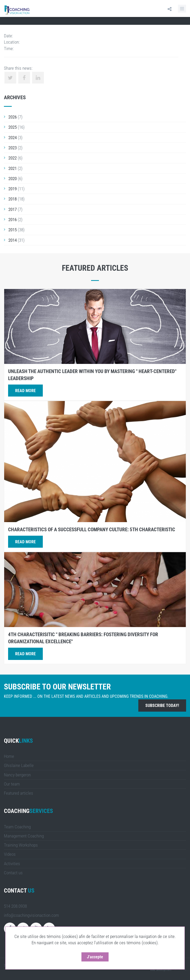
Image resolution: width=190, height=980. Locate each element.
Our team (12, 784)
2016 (13, 220)
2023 (13, 148)
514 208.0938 (15, 906)
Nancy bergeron (17, 775)
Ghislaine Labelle (19, 765)
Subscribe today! (162, 706)
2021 (13, 168)
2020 (13, 179)
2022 (13, 158)
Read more (25, 391)
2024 (13, 138)
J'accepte (99, 957)
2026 (13, 117)
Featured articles (19, 793)
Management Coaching (24, 836)
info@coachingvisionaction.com (31, 915)
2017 (13, 209)
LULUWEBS (179, 970)
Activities (12, 864)
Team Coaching (17, 827)
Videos (10, 854)
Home (9, 756)
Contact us (13, 873)
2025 (13, 127)
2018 (13, 199)
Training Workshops (21, 845)
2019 (13, 189)
